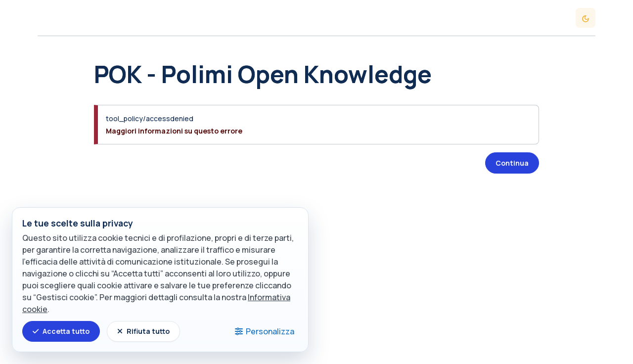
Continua (512, 163)
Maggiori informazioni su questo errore (174, 131)
